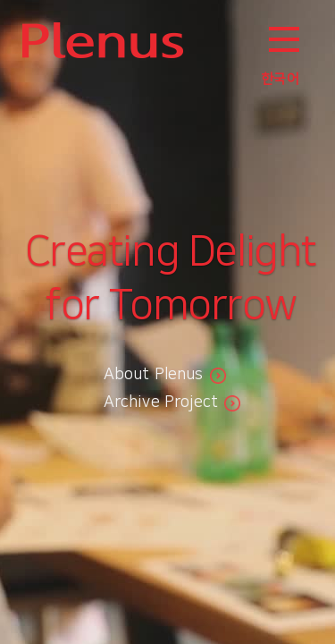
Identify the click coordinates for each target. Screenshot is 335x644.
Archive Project (161, 402)
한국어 (280, 79)
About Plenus (154, 375)
